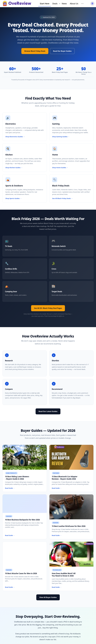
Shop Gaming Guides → (61, 137)
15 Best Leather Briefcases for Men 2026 (69, 526)
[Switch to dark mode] (92, 4)
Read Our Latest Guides (48, 411)
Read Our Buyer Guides (62, 51)
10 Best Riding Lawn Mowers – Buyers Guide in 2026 (17, 478)
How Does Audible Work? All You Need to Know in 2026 (64, 575)
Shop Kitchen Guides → (14, 168)
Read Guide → (10, 488)
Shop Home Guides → (60, 168)
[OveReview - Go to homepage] (17, 4)
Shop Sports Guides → (13, 198)
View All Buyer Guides (48, 597)
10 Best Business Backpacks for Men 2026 (22, 520)
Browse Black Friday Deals (35, 51)
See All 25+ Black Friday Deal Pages (48, 308)
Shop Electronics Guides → (15, 137)
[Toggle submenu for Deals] (60, 4)
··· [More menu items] (83, 4)
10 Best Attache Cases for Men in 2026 (21, 573)
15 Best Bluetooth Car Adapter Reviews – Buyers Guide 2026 (65, 478)
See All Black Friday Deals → (62, 198)
